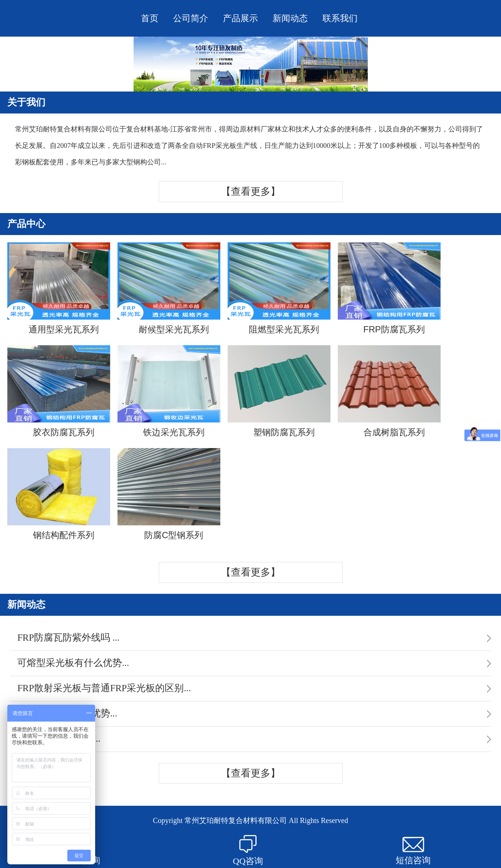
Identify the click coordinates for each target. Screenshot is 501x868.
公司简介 (191, 18)
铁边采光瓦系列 (169, 391)
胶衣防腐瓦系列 (59, 391)
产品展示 (240, 18)
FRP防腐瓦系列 (389, 288)
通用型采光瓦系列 (59, 288)
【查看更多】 (251, 191)
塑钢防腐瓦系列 (279, 391)
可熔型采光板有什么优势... (73, 663)
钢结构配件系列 (59, 494)
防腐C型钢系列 (169, 494)
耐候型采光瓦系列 (169, 288)
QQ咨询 (248, 850)
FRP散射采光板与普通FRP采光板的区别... (104, 688)
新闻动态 (290, 18)
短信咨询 (413, 851)
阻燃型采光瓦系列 (279, 288)
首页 (150, 18)
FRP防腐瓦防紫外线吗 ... (68, 638)
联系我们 (340, 18)
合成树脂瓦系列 (389, 391)
